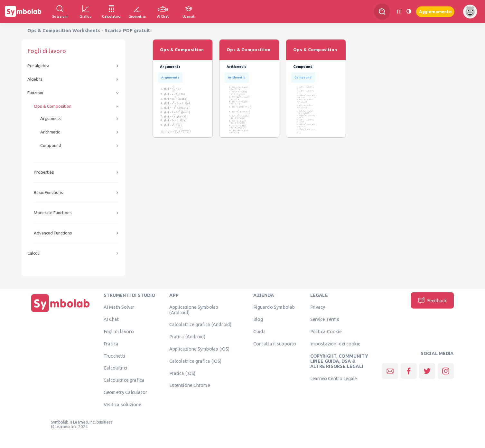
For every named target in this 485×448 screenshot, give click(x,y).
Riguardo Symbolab (274, 307)
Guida (260, 331)
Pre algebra (38, 66)
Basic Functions (48, 192)
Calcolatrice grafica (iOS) (195, 361)
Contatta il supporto (275, 343)
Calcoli (33, 253)
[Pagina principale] (61, 312)
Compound (51, 146)
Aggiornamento (435, 11)
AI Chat (111, 319)
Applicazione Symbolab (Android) (194, 310)
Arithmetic (50, 132)
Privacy (318, 307)
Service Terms (325, 319)
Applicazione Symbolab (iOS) (199, 349)
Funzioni (35, 93)
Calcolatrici (116, 368)
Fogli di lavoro (119, 331)
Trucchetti (114, 356)
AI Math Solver (119, 307)
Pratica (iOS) (182, 373)
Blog (258, 319)
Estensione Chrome (190, 385)
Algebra (35, 79)
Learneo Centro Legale (334, 378)
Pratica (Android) (187, 337)
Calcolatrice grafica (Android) (201, 325)
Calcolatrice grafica (124, 380)
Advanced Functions (53, 233)
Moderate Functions (53, 213)
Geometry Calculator (125, 392)
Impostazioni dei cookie (335, 343)
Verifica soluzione (122, 404)
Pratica (111, 343)
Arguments (51, 119)
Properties (44, 172)
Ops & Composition (53, 106)
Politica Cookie (326, 331)
